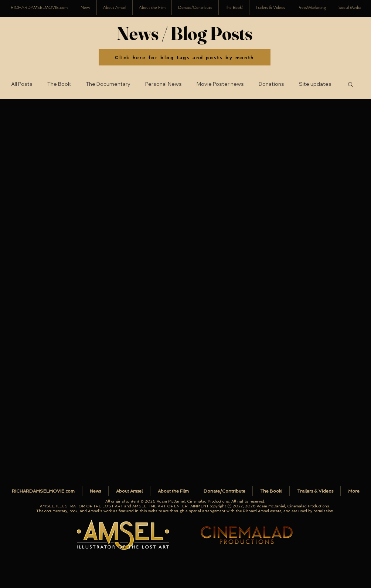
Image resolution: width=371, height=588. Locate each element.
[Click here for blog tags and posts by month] (185, 57)
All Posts (22, 84)
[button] (349, 8)
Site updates (315, 84)
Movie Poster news (220, 84)
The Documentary (108, 84)
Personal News (164, 84)
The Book (59, 84)
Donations (271, 84)
